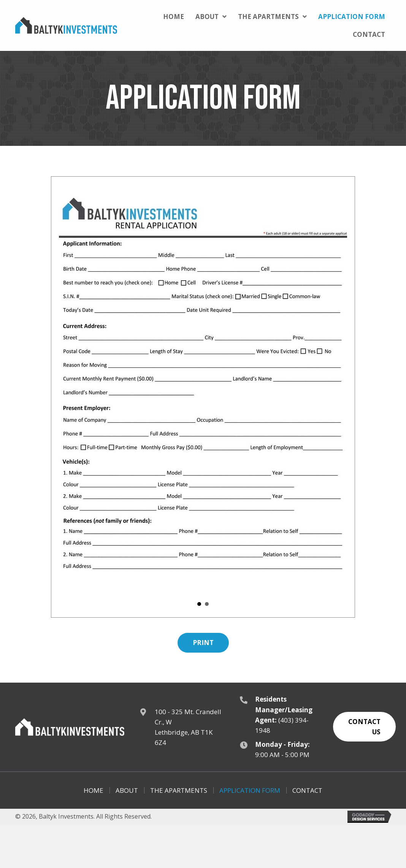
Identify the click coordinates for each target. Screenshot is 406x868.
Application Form (250, 790)
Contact (307, 790)
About (127, 790)
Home (94, 790)
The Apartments (179, 790)
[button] (203, 643)
